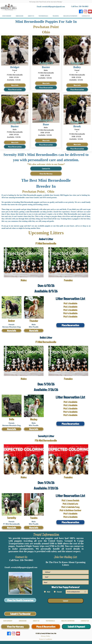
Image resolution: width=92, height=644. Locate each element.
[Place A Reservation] (46, 627)
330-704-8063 (26, 560)
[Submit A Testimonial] (20, 614)
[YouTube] (90, 12)
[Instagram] (85, 12)
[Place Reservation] (15, 89)
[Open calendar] (85, 592)
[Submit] (66, 601)
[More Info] (15, 85)
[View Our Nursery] (46, 174)
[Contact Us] (46, 168)
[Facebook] (81, 12)
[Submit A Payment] (76, 627)
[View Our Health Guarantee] (20, 600)
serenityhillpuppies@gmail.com (54, 7)
